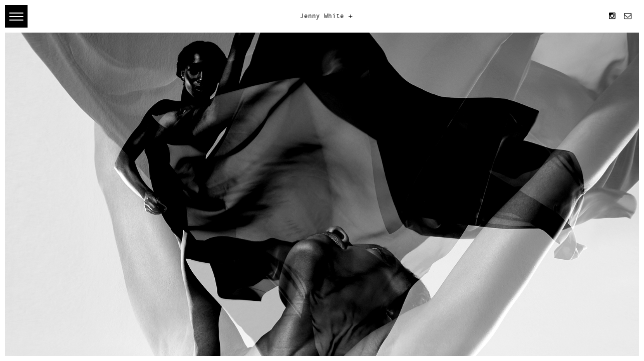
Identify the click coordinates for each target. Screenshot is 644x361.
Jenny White (322, 16)
